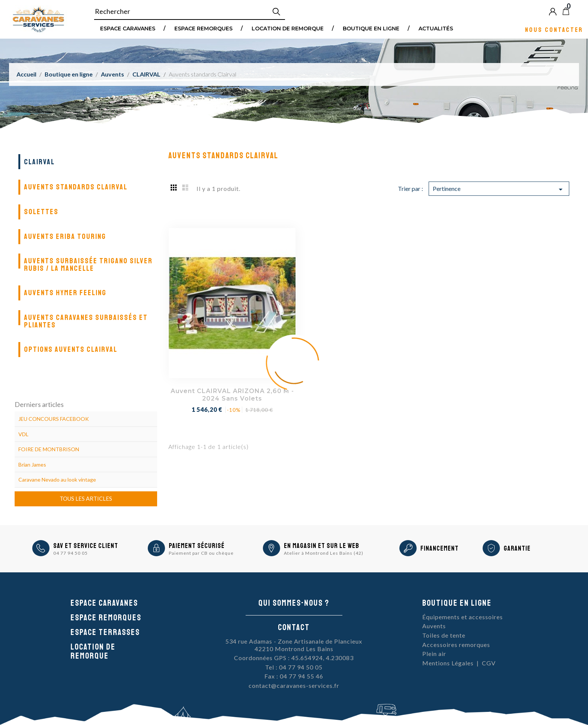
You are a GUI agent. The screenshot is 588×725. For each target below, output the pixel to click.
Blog (578, 11)
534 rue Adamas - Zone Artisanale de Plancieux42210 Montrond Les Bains (294, 645)
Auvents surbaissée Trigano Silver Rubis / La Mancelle (88, 265)
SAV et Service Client (86, 546)
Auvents (434, 626)
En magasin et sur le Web (322, 546)
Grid (174, 187)
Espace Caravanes (128, 28)
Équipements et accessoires (463, 617)
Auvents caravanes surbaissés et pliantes (86, 321)
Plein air (434, 654)
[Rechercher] (190, 12)
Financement (439, 548)
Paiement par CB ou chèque (201, 553)
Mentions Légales (448, 663)
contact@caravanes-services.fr (294, 685)
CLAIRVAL (39, 162)
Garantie (517, 548)
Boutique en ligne (371, 28)
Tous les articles (86, 498)
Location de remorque (288, 28)
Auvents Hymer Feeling (65, 293)
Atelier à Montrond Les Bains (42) (324, 553)
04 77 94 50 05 (70, 553)
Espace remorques (203, 28)
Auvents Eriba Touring (65, 236)
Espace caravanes (104, 603)
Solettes (41, 212)
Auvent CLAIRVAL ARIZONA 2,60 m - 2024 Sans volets (232, 395)
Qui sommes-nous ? (294, 603)
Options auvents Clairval (71, 349)
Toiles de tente (444, 635)
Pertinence (499, 189)
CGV (489, 663)
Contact (294, 627)
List (185, 187)
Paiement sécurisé (197, 546)
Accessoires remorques (456, 645)
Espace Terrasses (105, 632)
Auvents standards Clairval (76, 187)
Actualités (436, 28)
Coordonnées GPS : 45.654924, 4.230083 (294, 658)
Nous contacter (554, 29)
